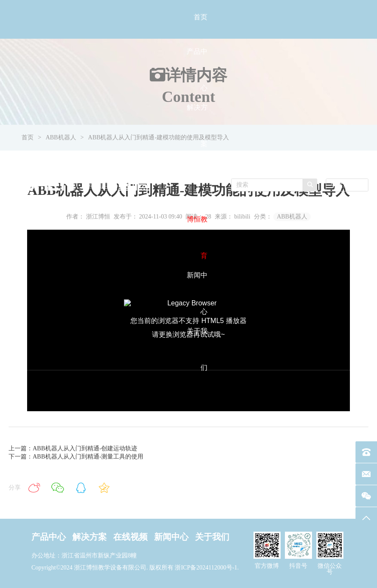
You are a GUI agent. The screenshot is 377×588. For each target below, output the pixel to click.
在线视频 (130, 537)
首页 (201, 17)
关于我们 (212, 537)
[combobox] (347, 185)
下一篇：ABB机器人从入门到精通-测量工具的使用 (76, 457)
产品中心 (49, 537)
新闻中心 (171, 537)
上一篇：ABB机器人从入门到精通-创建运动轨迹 (73, 448)
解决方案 (90, 537)
